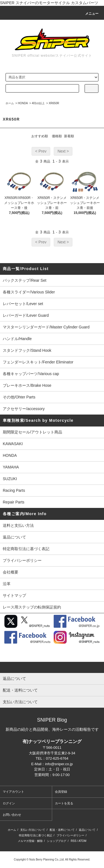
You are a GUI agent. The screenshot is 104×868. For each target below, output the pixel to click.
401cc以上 (38, 103)
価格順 (57, 136)
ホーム (10, 103)
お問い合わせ (12, 815)
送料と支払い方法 (18, 525)
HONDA (23, 103)
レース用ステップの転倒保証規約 (32, 607)
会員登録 (61, 792)
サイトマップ (14, 595)
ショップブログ (57, 841)
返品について (14, 537)
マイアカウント (13, 792)
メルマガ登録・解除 (30, 841)
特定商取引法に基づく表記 (26, 549)
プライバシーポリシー (22, 560)
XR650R (54, 103)
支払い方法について (33, 830)
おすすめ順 (40, 136)
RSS (74, 841)
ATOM (82, 841)
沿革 (7, 584)
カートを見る (64, 803)
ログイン (9, 803)
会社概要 (11, 572)
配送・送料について (62, 830)
